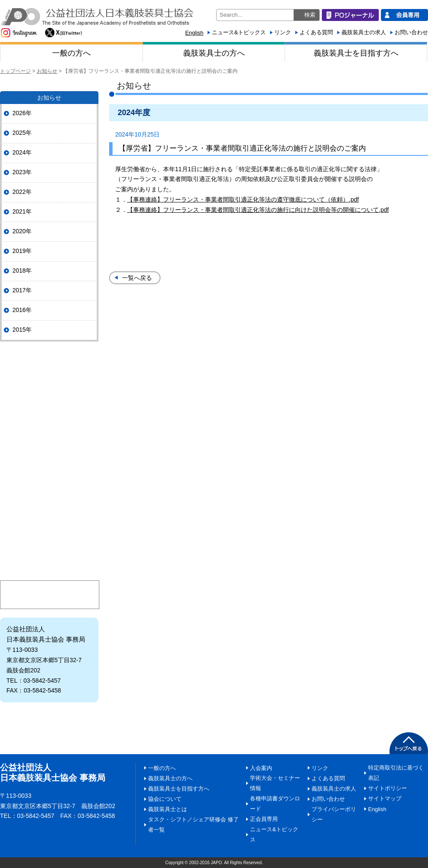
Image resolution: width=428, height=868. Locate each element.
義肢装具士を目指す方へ (356, 53)
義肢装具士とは (49, 498)
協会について (49, 402)
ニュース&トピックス (239, 32)
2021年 (22, 211)
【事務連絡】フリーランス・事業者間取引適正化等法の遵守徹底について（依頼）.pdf (243, 199)
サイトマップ (385, 798)
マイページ (50, 595)
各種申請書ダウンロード (275, 804)
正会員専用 (264, 819)
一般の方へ (71, 53)
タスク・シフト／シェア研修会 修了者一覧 (193, 825)
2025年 (22, 133)
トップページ (15, 71)
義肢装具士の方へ (214, 53)
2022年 (22, 192)
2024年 (22, 152)
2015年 (22, 330)
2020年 (22, 231)
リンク (283, 32)
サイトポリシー (388, 788)
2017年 (22, 290)
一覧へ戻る (137, 278)
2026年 (22, 113)
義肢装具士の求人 (364, 32)
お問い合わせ (411, 32)
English (195, 33)
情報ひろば (49, 466)
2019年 (22, 251)
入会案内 (49, 562)
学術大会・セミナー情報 (275, 783)
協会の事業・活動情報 (49, 434)
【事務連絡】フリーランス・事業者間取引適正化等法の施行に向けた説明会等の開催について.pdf (258, 210)
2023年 (22, 172)
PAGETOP (409, 743)
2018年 (22, 271)
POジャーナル (49, 367)
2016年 (22, 310)
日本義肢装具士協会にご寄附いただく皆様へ (49, 530)
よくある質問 (316, 32)
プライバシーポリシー (334, 814)
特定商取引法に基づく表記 (396, 773)
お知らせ (47, 71)
